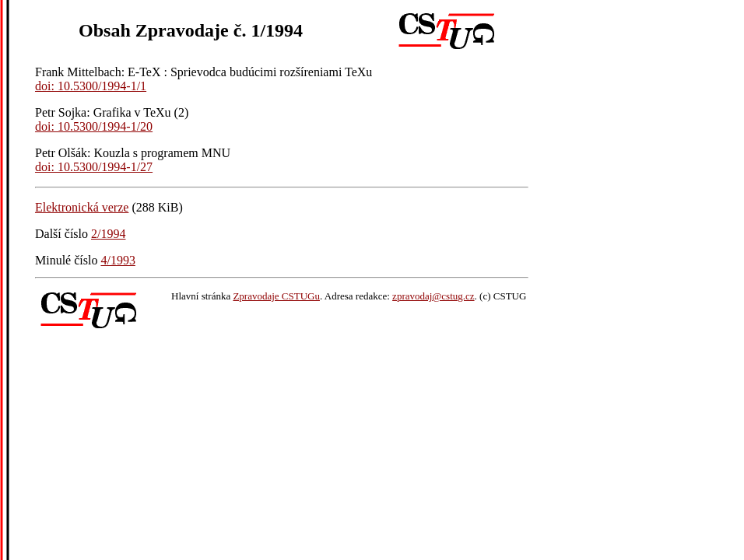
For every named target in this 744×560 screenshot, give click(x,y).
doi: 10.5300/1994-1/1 (91, 86)
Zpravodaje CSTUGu (276, 296)
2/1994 (108, 234)
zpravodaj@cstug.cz (433, 296)
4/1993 (118, 260)
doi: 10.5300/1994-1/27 (94, 167)
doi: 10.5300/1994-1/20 (94, 126)
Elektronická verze (82, 207)
